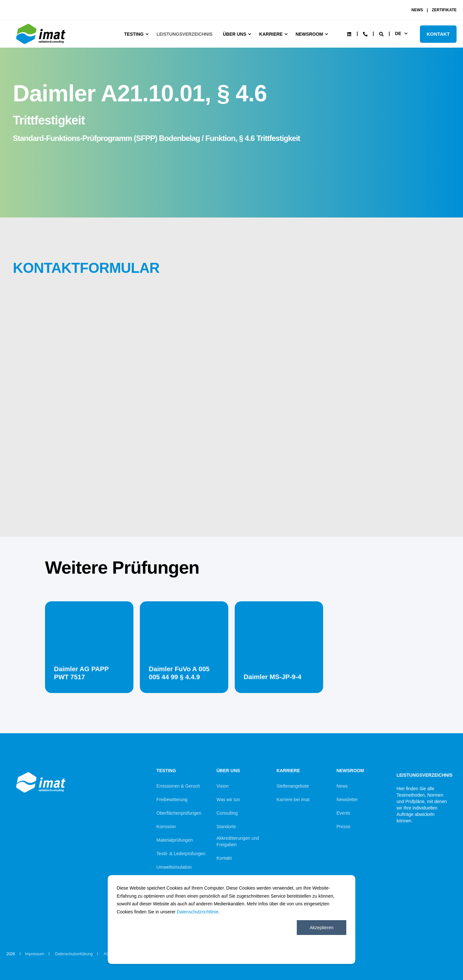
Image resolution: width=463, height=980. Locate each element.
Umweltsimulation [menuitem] (174, 867)
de (398, 33)
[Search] (382, 33)
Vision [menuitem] (222, 786)
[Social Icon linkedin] (349, 34)
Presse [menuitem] (344, 827)
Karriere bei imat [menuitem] (293, 800)
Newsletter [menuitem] (347, 800)
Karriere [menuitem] (271, 34)
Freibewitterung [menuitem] (172, 800)
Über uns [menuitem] (235, 34)
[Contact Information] (365, 33)
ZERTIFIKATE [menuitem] (444, 10)
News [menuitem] (342, 786)
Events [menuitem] (344, 813)
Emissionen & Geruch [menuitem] (178, 786)
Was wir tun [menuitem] (228, 800)
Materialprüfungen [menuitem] (175, 840)
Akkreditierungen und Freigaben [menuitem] (238, 841)
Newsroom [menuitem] (309, 34)
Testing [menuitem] (134, 34)
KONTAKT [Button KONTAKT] (438, 34)
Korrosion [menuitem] (166, 827)
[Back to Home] (42, 44)
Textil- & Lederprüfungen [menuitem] (181, 854)
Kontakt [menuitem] (224, 858)
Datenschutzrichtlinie (198, 912)
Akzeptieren (322, 928)
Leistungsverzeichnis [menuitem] (185, 34)
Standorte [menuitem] (226, 827)
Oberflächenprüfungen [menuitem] (179, 813)
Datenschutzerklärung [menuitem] (74, 954)
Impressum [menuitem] (35, 954)
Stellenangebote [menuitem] (293, 786)
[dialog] (232, 920)
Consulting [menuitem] (227, 813)
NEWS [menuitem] (417, 10)
